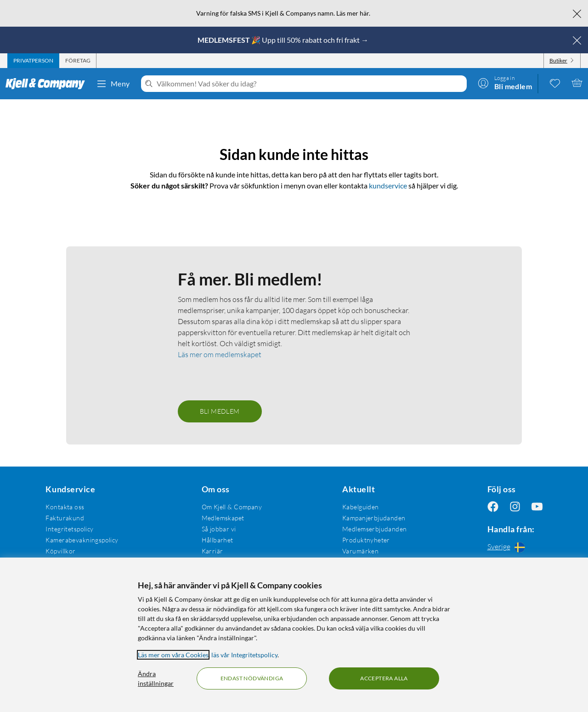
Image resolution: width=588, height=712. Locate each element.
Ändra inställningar (156, 678)
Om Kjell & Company (232, 507)
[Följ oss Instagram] (515, 507)
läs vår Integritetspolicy (244, 655)
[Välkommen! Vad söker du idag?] (310, 84)
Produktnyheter (366, 540)
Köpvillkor (60, 551)
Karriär (212, 551)
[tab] (33, 61)
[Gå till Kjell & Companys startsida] (48, 84)
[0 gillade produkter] (555, 83)
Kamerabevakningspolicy (82, 540)
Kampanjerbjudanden (374, 518)
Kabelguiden (361, 507)
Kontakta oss (65, 507)
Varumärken (360, 551)
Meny (113, 84)
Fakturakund (65, 518)
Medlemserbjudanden (375, 529)
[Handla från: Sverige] (515, 547)
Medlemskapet (223, 518)
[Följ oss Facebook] (493, 507)
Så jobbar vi (219, 529)
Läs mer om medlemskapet (220, 354)
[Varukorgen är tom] (577, 83)
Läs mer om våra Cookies (173, 655)
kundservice (388, 185)
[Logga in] (505, 83)
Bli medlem (220, 411)
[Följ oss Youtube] (537, 507)
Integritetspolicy (69, 529)
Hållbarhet (218, 540)
